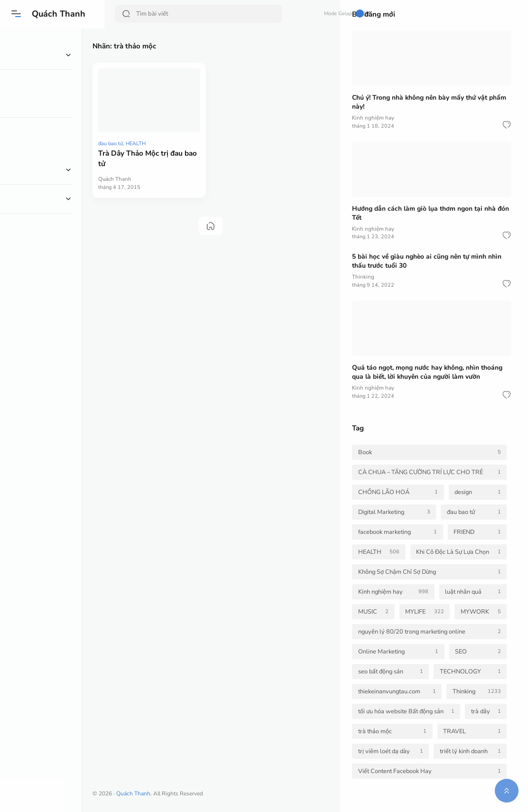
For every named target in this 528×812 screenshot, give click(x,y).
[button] (17, 14)
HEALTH (159, 126)
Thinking (363, 277)
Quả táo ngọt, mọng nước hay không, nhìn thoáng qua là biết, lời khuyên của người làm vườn (427, 372)
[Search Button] (127, 14)
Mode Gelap (305, 14)
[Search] (189, 14)
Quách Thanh (59, 14)
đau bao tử (134, 126)
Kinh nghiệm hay (373, 118)
